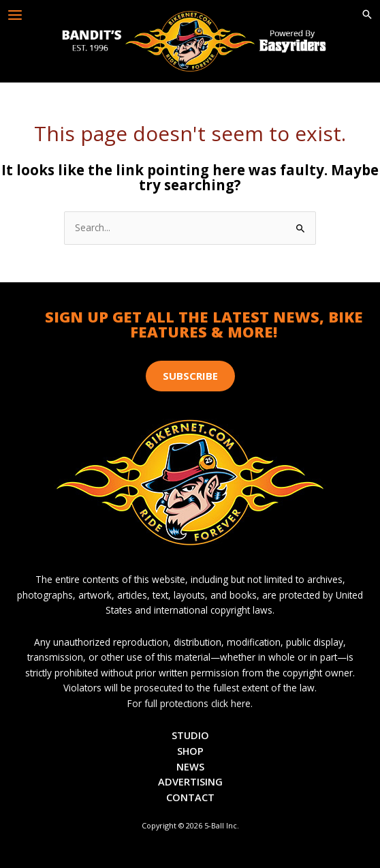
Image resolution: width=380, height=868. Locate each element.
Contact (190, 797)
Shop (190, 751)
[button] (367, 15)
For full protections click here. (190, 703)
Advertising (190, 781)
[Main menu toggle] (15, 15)
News (190, 766)
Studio (190, 735)
